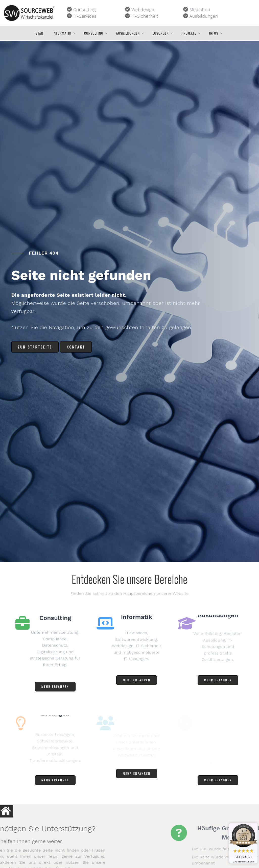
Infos (214, 33)
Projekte (189, 33)
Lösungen (161, 33)
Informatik (62, 33)
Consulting (94, 33)
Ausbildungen (128, 33)
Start (40, 33)
